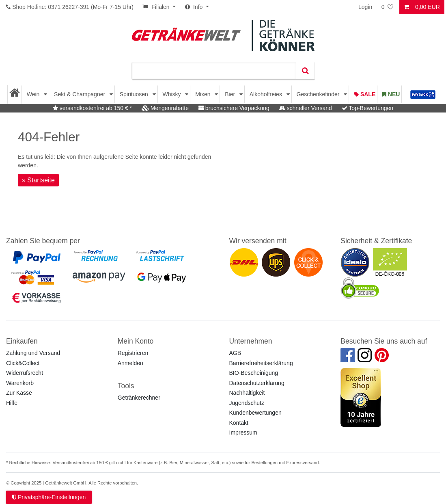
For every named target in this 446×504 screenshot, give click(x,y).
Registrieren (133, 353)
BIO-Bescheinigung (254, 373)
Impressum (243, 433)
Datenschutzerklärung (257, 383)
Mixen (204, 94)
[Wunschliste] (388, 7)
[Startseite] (15, 94)
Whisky (172, 94)
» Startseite (38, 180)
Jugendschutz (247, 403)
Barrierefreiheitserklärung (261, 363)
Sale (365, 94)
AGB (235, 353)
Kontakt (239, 423)
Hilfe (12, 403)
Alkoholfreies (267, 94)
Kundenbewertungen (255, 413)
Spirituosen (135, 94)
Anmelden (130, 363)
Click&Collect (23, 363)
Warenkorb (20, 383)
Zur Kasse (19, 393)
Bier (231, 94)
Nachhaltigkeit (247, 393)
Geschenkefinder (319, 94)
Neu (391, 94)
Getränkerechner (139, 398)
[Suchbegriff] (214, 71)
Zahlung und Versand (33, 353)
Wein (34, 94)
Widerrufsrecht (25, 373)
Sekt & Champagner (80, 94)
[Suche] (305, 71)
